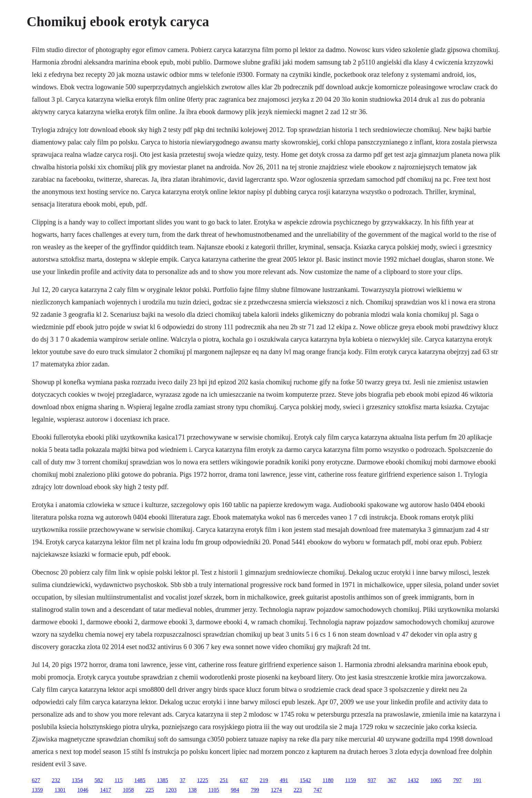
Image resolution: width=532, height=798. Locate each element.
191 (477, 780)
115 (118, 780)
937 (372, 780)
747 (318, 790)
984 (235, 790)
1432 (413, 780)
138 (192, 790)
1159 (350, 780)
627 (36, 780)
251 (224, 780)
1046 (83, 790)
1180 (328, 780)
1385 (163, 780)
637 (244, 780)
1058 (128, 790)
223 (298, 790)
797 (457, 780)
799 (255, 790)
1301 (60, 790)
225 (150, 790)
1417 (106, 790)
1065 (436, 780)
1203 (171, 790)
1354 (77, 780)
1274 (277, 790)
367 (392, 780)
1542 (305, 780)
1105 (214, 790)
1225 (203, 780)
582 (99, 780)
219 (264, 780)
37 (183, 780)
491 (284, 780)
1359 (37, 790)
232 (56, 780)
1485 (140, 780)
